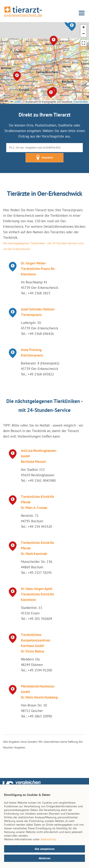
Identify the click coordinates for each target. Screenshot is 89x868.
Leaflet (16, 102)
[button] (72, 26)
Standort (45, 158)
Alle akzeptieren (45, 849)
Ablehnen (45, 858)
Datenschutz (48, 839)
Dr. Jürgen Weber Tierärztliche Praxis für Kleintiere (38, 269)
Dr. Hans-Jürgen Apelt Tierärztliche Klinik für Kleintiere (38, 594)
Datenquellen (81, 102)
